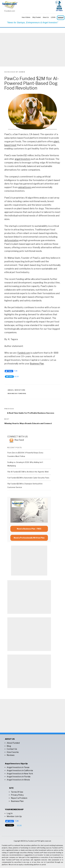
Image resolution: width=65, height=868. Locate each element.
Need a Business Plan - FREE (29, 529)
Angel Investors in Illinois (18, 780)
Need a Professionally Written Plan (29, 538)
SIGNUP (61, 18)
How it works (13, 752)
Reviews (11, 755)
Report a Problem (19, 798)
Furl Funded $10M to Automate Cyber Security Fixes (28, 478)
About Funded (13, 743)
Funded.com (24, 353)
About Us (46, 17)
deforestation (11, 240)
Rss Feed (16, 440)
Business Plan (37, 364)
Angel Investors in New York (20, 774)
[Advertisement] (32, 50)
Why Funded (36, 17)
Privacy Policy (17, 795)
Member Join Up (14, 816)
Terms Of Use (17, 792)
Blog (9, 746)
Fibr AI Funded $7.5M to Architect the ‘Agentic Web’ (28, 472)
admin (22, 72)
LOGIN (53, 17)
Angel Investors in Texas (18, 767)
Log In (10, 813)
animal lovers (25, 187)
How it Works (26, 17)
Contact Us (12, 749)
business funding (17, 393)
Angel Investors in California (20, 770)
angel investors (23, 159)
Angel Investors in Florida (19, 777)
